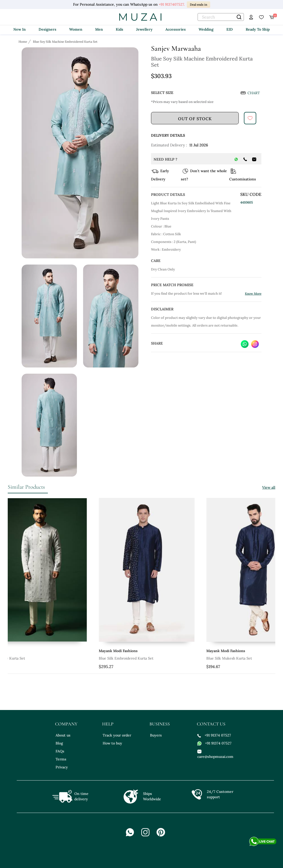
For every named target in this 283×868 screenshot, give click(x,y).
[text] (221, 17)
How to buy (112, 743)
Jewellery (144, 29)
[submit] (250, 118)
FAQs (60, 751)
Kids (120, 29)
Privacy (62, 767)
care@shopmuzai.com (215, 754)
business (160, 724)
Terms (61, 759)
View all (269, 487)
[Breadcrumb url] (23, 41)
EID (230, 29)
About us (63, 735)
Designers (47, 29)
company (66, 724)
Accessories (176, 29)
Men (99, 29)
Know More (253, 293)
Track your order (117, 735)
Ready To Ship (258, 29)
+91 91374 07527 (214, 735)
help (108, 724)
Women (76, 29)
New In (20, 29)
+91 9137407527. (172, 4)
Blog (59, 743)
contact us (211, 724)
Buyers (156, 735)
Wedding (206, 29)
